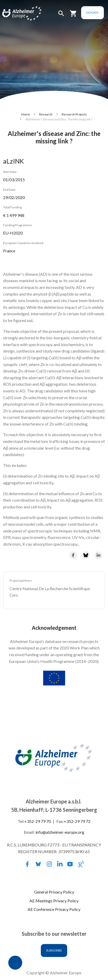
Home (26, 114)
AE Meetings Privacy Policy (54, 901)
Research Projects (74, 114)
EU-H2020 (13, 233)
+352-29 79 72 (77, 821)
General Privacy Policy (54, 892)
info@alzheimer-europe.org (60, 832)
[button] (61, 16)
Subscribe (54, 950)
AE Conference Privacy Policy (54, 909)
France (9, 251)
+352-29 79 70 (38, 821)
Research (46, 114)
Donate (92, 13)
